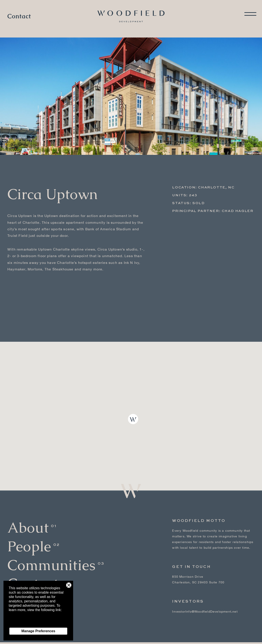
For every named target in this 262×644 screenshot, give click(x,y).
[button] (133, 419)
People (29, 542)
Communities (51, 561)
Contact (19, 16)
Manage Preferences (38, 631)
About (28, 524)
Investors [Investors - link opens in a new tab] (188, 598)
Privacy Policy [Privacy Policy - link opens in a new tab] (20, 623)
